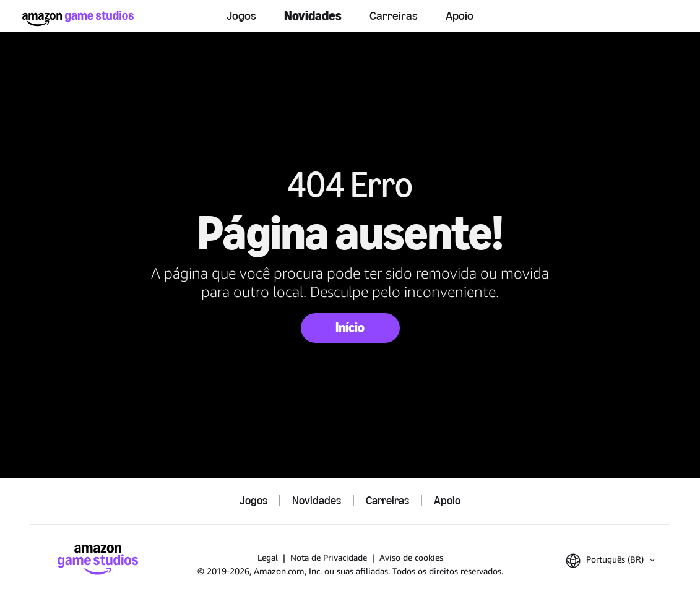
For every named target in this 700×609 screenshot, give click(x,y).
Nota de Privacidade (329, 557)
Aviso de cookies (411, 557)
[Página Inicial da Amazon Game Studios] (78, 18)
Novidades (313, 16)
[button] (610, 561)
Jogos (241, 15)
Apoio (460, 15)
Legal (268, 557)
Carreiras (394, 15)
